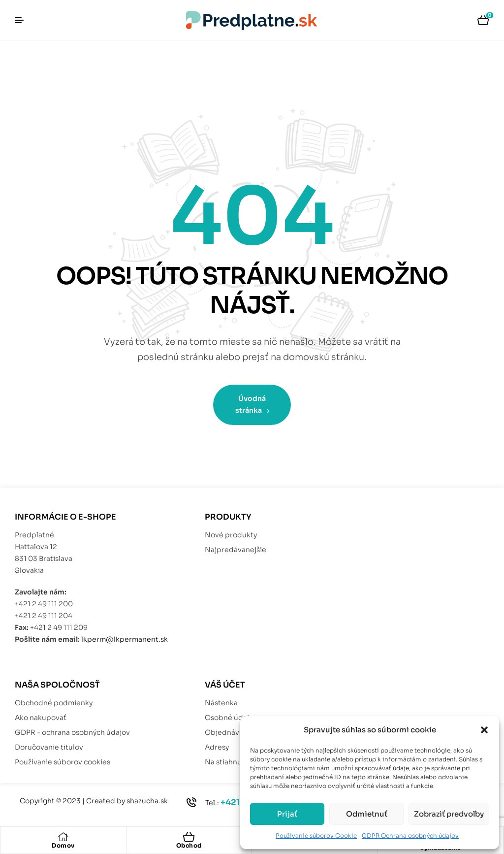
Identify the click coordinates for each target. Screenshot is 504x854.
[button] (484, 730)
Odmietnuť (367, 814)
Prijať (287, 814)
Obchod (189, 845)
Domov (63, 845)
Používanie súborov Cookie (316, 836)
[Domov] (63, 837)
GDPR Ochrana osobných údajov (410, 836)
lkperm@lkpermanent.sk (125, 639)
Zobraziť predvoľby (449, 814)
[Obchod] (189, 837)
